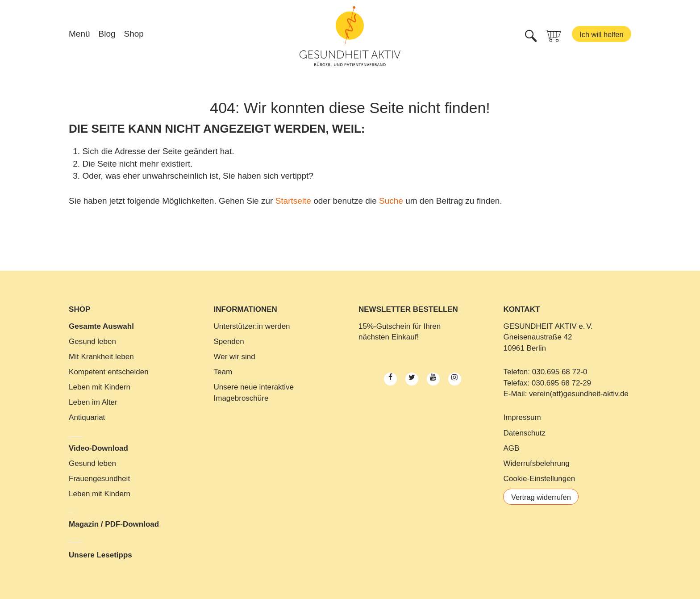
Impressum (522, 417)
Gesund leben (92, 341)
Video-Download (98, 448)
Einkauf (404, 337)
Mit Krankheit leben (101, 357)
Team (223, 372)
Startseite (293, 201)
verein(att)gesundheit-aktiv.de (579, 394)
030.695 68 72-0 (560, 372)
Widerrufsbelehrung (536, 463)
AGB (511, 448)
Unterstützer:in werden (252, 326)
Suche (391, 201)
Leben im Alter (93, 402)
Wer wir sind (235, 357)
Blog (107, 35)
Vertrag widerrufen (542, 497)
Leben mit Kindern (100, 387)
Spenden (229, 341)
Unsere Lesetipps (100, 555)
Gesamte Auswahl (101, 326)
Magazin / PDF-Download (114, 524)
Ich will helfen (600, 36)
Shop (134, 35)
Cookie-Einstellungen (539, 479)
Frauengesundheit (99, 479)
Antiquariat (87, 417)
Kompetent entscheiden (109, 372)
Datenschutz (524, 433)
